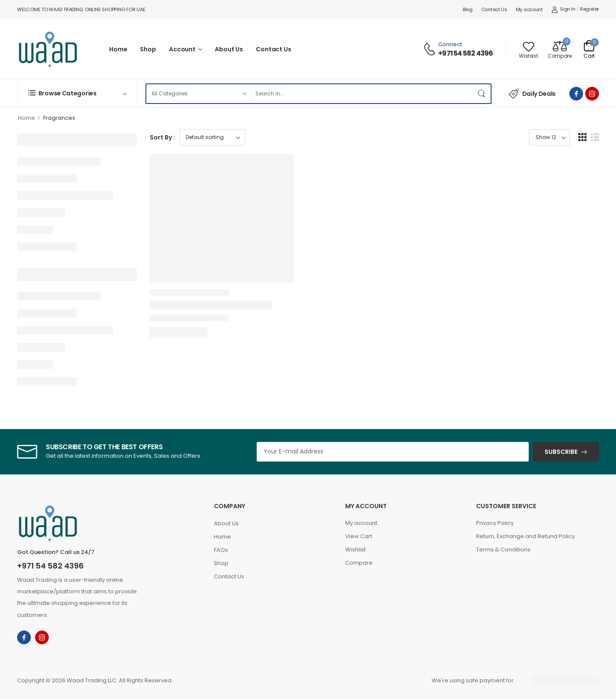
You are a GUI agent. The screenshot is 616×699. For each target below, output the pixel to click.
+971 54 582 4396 (465, 53)
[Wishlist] (528, 49)
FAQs (221, 550)
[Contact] (431, 49)
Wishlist (355, 549)
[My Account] (563, 9)
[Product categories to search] (198, 94)
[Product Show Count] (549, 137)
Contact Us (494, 9)
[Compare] (560, 49)
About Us (229, 49)
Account (182, 49)
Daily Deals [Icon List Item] (532, 94)
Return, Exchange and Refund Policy (526, 536)
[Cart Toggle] (589, 49)
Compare (359, 563)
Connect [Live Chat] (450, 44)
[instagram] (592, 94)
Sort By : (162, 137)
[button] (582, 137)
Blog (468, 9)
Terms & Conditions (503, 549)
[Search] (362, 94)
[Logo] (48, 49)
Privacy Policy (495, 523)
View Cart (359, 536)
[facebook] (576, 94)
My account (529, 9)
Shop (148, 49)
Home (118, 49)
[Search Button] (482, 94)
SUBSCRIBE (561, 452)
